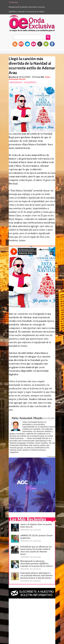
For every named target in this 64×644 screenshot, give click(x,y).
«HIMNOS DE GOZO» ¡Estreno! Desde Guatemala (36, 537)
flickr (34, 44)
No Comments (35, 530)
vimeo (46, 44)
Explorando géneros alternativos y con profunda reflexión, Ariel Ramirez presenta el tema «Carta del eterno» (37, 575)
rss (15, 44)
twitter (27, 44)
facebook (52, 44)
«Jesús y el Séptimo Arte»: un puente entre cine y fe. (36, 526)
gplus (40, 44)
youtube (21, 44)
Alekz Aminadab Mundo (27, 418)
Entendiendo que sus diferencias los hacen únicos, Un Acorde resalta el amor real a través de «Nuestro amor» (36, 550)
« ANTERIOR (15, 82)
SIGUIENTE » (31, 82)
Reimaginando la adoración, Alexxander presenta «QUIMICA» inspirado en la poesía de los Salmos (37, 564)
